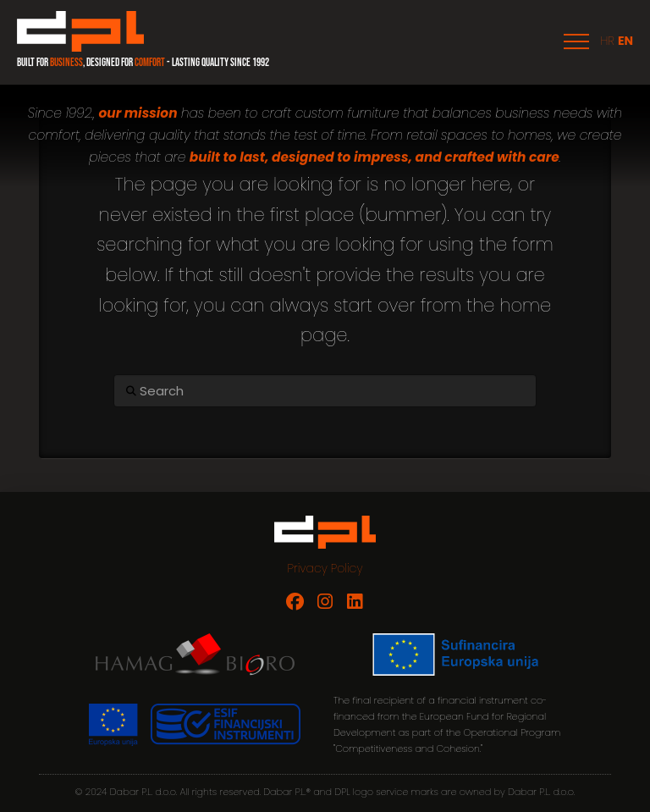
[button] (576, 41)
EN (625, 41)
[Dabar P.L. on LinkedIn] (354, 602)
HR (607, 41)
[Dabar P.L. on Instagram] (325, 602)
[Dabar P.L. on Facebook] (295, 602)
